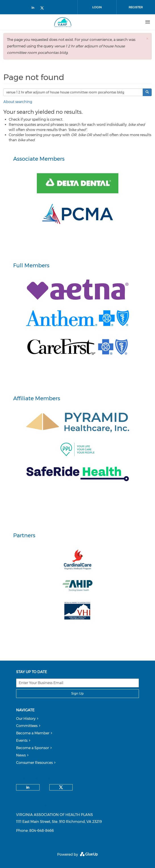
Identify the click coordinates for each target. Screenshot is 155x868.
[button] (147, 39)
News (21, 755)
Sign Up (77, 693)
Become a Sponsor (32, 748)
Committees (27, 726)
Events (22, 741)
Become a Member (33, 733)
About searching (18, 102)
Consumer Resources (34, 763)
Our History (26, 719)
